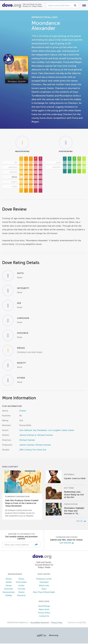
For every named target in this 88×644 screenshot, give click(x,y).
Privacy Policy (44, 613)
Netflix (9, 583)
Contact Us (44, 616)
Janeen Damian (27, 445)
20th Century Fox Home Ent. (33, 450)
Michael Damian (45, 436)
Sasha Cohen (68, 431)
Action (21, 586)
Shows (21, 579)
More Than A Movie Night (44, 593)
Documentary (9, 593)
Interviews (44, 583)
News (44, 589)
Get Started (67, 543)
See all (81, 521)
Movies (9, 579)
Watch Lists (44, 586)
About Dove (44, 610)
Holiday (9, 596)
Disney (9, 586)
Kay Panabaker (40, 431)
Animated (9, 589)
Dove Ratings (44, 607)
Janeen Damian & (28, 436)
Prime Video (21, 583)
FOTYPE (82, 623)
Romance (21, 596)
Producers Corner (44, 579)
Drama (23, 411)
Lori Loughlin (54, 431)
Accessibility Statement (40, 623)
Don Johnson (26, 431)
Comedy (21, 589)
